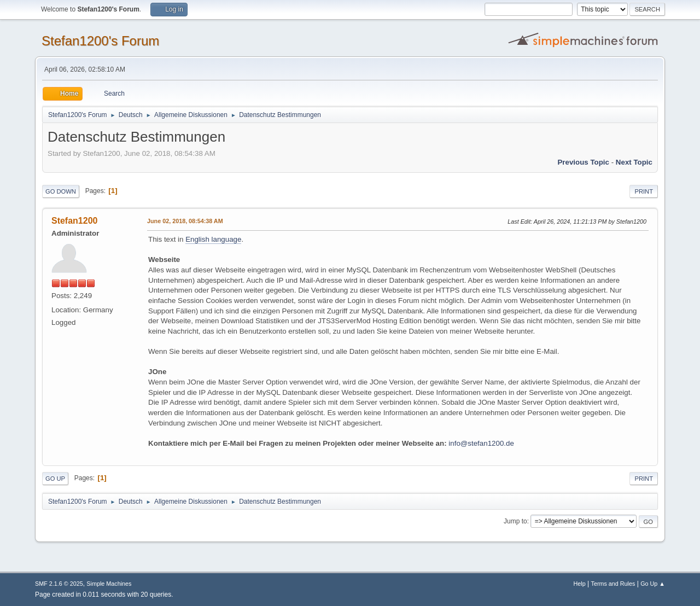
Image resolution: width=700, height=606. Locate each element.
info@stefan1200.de (481, 443)
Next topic (634, 162)
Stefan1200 (74, 221)
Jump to (515, 521)
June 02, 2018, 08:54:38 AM (185, 221)
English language (213, 239)
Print (644, 191)
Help (580, 584)
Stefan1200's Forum (100, 41)
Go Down (61, 191)
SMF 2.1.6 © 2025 (59, 584)
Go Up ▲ (653, 584)
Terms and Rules (613, 584)
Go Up (55, 479)
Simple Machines (109, 584)
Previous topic (583, 162)
